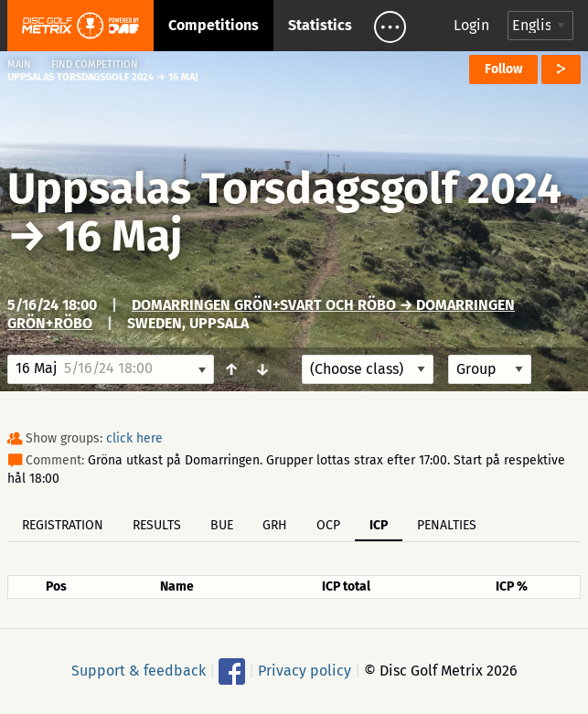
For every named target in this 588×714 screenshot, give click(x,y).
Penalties (447, 525)
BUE (222, 525)
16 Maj (119, 236)
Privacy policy (305, 671)
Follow (503, 69)
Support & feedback (139, 671)
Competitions (214, 25)
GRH (275, 525)
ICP (379, 525)
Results (157, 525)
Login (471, 25)
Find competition (95, 64)
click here (134, 438)
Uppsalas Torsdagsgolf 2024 (284, 188)
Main (19, 64)
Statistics (320, 25)
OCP (328, 525)
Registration (63, 525)
